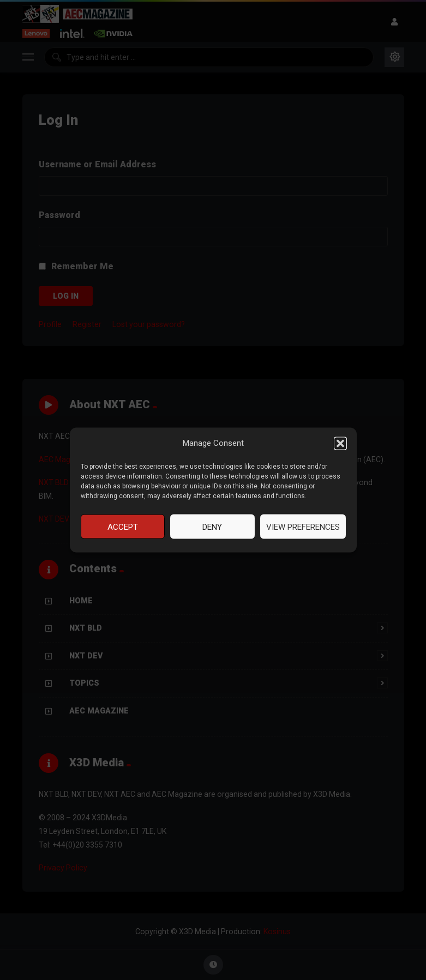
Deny (212, 527)
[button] (340, 443)
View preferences (303, 527)
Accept (123, 527)
